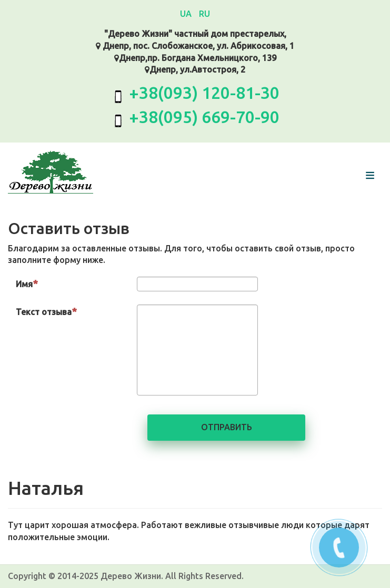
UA (187, 14)
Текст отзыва (46, 311)
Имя (27, 283)
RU (204, 14)
